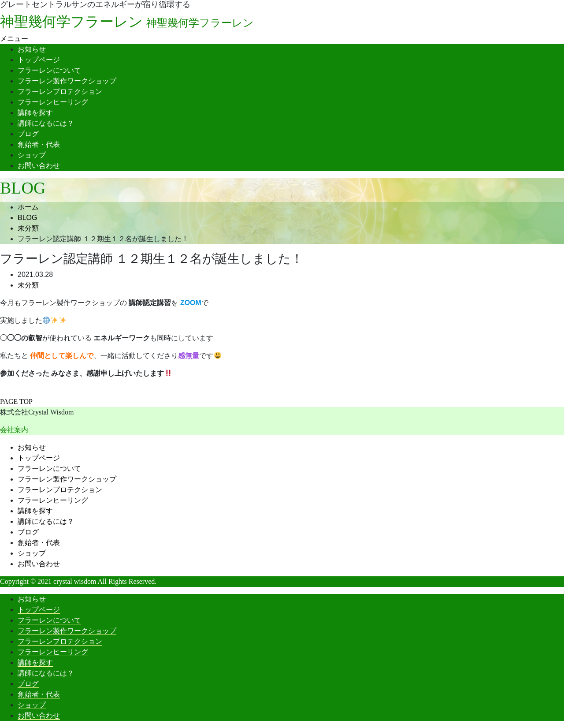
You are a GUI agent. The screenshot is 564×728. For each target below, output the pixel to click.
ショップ (32, 155)
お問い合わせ (39, 166)
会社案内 (14, 430)
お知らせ (32, 49)
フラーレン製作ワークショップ (67, 81)
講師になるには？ (46, 123)
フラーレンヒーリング (53, 102)
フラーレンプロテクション (60, 91)
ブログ (28, 134)
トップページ (39, 60)
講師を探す (35, 113)
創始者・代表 (39, 144)
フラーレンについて (49, 70)
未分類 (28, 285)
